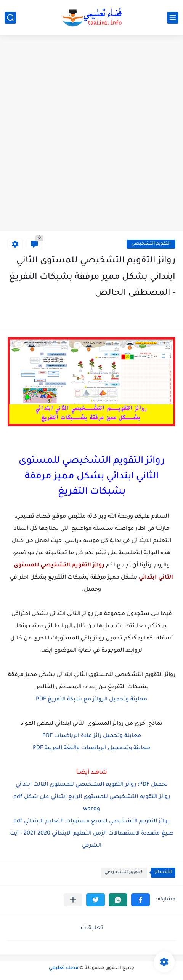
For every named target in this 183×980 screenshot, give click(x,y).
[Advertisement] (91, 134)
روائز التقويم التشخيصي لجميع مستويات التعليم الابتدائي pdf (91, 822)
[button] (140, 900)
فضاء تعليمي (64, 968)
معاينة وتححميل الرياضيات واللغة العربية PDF (91, 748)
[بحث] (10, 18)
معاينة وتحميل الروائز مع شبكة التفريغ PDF (91, 700)
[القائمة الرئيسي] (173, 18)
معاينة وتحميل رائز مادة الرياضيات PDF (92, 736)
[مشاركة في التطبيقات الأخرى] (73, 900)
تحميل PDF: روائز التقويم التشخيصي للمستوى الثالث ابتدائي (92, 785)
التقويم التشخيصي (151, 244)
